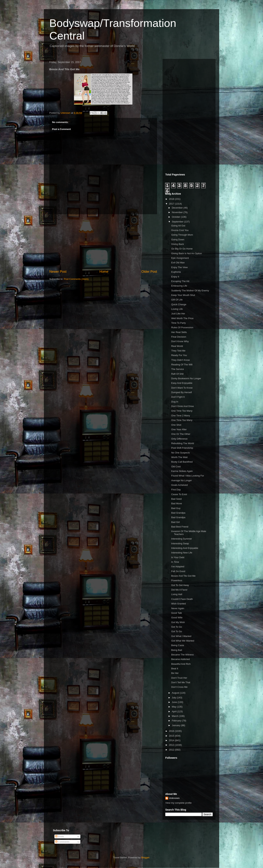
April (175, 711)
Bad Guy (176, 508)
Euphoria (176, 272)
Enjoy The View (179, 267)
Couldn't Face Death (182, 599)
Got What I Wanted (181, 636)
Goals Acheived (179, 485)
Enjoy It (175, 277)
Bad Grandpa (178, 513)
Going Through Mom (182, 235)
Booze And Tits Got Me (183, 576)
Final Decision (179, 337)
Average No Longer (181, 480)
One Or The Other (181, 434)
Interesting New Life (182, 553)
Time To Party (178, 323)
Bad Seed (176, 499)
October (176, 217)
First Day (176, 490)
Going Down (178, 240)
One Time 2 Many (181, 416)
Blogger (145, 857)
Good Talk (176, 613)
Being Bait (177, 650)
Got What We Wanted (183, 641)
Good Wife (177, 618)
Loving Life (177, 309)
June (175, 702)
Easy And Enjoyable (182, 383)
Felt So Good (178, 571)
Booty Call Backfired (182, 462)
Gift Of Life (177, 300)
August (176, 693)
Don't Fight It (178, 397)
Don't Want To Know (182, 388)
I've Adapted (178, 567)
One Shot (176, 425)
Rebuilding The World (183, 443)
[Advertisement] (103, 242)
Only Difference (179, 439)
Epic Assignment (180, 258)
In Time (175, 562)
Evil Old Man (178, 263)
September (178, 222)
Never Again (178, 608)
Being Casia (178, 645)
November (178, 212)
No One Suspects (180, 453)
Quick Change (179, 304)
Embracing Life (179, 286)
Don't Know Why (180, 341)
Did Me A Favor (179, 590)
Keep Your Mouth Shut (183, 295)
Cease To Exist (179, 494)
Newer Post (58, 272)
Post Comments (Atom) (76, 279)
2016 (172, 731)
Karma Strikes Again (182, 471)
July (174, 698)
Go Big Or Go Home (182, 249)
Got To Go (177, 627)
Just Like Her (178, 314)
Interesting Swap (180, 543)
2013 (172, 745)
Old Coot (176, 467)
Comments (62, 842)
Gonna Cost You (180, 230)
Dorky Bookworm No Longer (186, 378)
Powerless (177, 580)
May (174, 707)
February (177, 721)
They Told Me (178, 351)
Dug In (175, 402)
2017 (172, 204)
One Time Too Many (182, 411)
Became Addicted (180, 659)
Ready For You (179, 355)
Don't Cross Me (179, 687)
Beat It (175, 669)
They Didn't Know (180, 360)
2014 (172, 740)
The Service (177, 369)
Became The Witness (182, 655)
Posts (60, 836)
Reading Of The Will (182, 365)
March (176, 716)
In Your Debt (178, 557)
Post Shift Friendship (182, 448)
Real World (177, 346)
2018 (172, 199)
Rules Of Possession (182, 327)
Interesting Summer (181, 539)
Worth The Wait (179, 457)
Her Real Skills (179, 332)
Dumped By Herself (181, 392)
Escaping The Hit (180, 281)
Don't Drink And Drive (182, 406)
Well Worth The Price (182, 318)
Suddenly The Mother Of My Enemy (190, 291)
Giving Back (177, 244)
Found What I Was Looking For (187, 476)
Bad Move (177, 503)
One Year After (179, 429)
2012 (172, 750)
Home (104, 272)
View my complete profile (178, 803)
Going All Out (178, 226)
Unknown (174, 798)
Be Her (175, 673)
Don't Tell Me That (181, 682)
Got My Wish (178, 622)
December (178, 208)
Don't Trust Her (179, 678)
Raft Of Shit (177, 374)
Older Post (149, 272)
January (176, 725)
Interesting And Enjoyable (185, 548)
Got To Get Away (180, 585)
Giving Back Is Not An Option (186, 253)
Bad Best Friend (180, 527)
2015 (172, 736)
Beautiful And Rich (181, 664)
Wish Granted (178, 604)
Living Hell (177, 594)
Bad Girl (175, 522)
